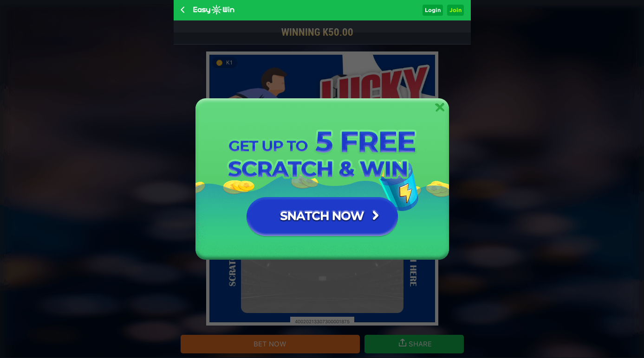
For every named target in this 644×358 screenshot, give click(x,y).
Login (433, 10)
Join (455, 10)
